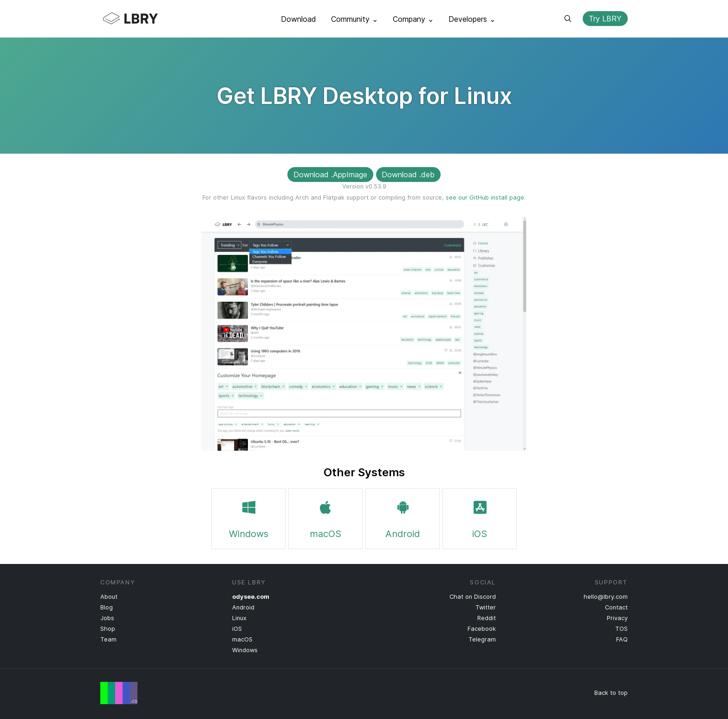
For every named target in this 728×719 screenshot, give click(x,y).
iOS (480, 518)
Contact (616, 607)
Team (108, 639)
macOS (325, 518)
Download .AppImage (330, 175)
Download (299, 19)
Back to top (611, 693)
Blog (107, 607)
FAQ (622, 639)
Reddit (487, 618)
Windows (249, 518)
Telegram (482, 639)
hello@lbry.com (606, 597)
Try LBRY (605, 19)
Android (403, 518)
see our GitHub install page (485, 198)
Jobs (107, 618)
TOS (621, 629)
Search (568, 19)
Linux (239, 618)
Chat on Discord (473, 597)
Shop (108, 629)
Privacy (617, 618)
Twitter (486, 607)
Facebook (482, 629)
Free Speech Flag (119, 693)
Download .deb (408, 175)
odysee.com (251, 597)
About (109, 597)
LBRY (149, 19)
